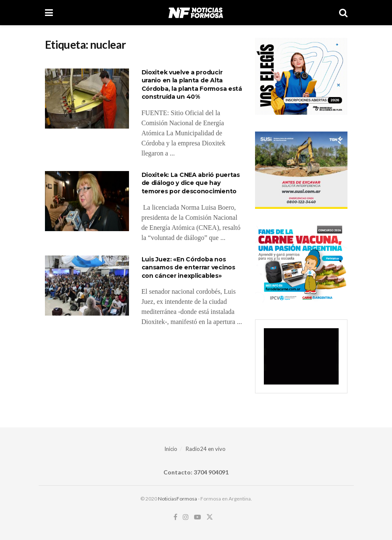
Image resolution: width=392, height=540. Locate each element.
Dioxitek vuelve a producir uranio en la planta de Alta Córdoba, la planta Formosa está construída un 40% (192, 85)
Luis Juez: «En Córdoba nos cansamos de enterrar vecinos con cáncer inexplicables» (188, 267)
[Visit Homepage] (196, 13)
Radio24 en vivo (206, 449)
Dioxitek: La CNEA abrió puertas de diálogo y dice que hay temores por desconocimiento (191, 183)
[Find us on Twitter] (210, 517)
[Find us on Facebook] (175, 517)
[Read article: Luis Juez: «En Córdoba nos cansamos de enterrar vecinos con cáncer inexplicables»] (87, 286)
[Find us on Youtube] (197, 517)
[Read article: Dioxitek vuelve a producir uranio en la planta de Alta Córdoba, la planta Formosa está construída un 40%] (87, 99)
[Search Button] (343, 13)
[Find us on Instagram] (186, 517)
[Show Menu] (49, 13)
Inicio (171, 449)
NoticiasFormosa (178, 499)
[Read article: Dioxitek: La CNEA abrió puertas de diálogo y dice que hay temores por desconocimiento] (87, 201)
